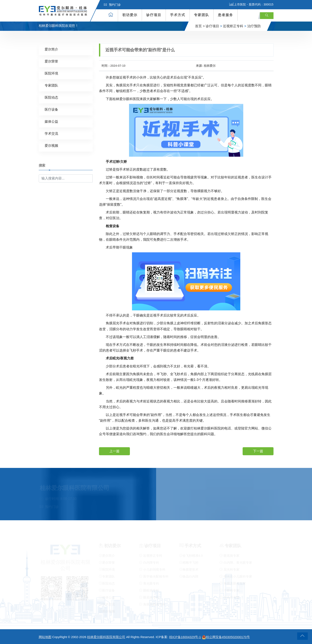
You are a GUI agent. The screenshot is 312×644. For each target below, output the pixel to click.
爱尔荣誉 (51, 61)
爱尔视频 (51, 145)
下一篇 (258, 451)
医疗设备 (51, 109)
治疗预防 (254, 26)
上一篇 (114, 451)
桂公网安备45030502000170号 (226, 637)
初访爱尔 (130, 15)
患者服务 (225, 15)
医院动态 (51, 97)
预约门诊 (112, 5)
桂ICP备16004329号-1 (185, 637)
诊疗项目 (154, 15)
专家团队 (202, 15)
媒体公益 (51, 121)
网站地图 (45, 637)
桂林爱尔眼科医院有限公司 (106, 637)
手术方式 (178, 15)
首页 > (200, 26)
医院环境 (51, 73)
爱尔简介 (51, 49)
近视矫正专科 (233, 26)
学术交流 (51, 133)
